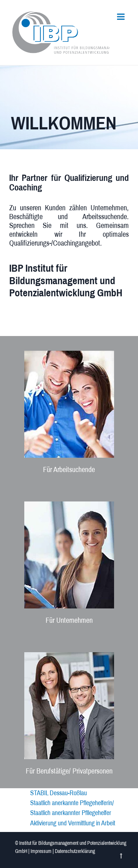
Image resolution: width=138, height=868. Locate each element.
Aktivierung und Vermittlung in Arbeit (73, 823)
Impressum (41, 851)
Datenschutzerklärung (75, 851)
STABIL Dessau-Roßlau (59, 793)
